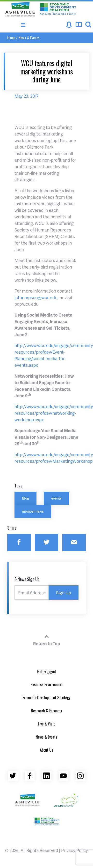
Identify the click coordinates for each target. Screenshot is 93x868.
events (56, 498)
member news (33, 511)
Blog (25, 498)
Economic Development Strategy (46, 698)
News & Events (29, 38)
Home (11, 38)
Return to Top (47, 639)
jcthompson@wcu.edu (36, 297)
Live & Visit (46, 724)
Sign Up (64, 593)
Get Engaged (46, 671)
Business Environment (46, 685)
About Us (46, 750)
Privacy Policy (75, 850)
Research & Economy (46, 711)
